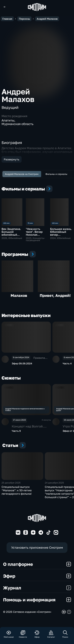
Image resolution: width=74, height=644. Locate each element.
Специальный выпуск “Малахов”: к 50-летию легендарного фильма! (17, 499)
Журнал (37, 596)
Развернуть (12, 159)
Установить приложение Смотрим (37, 556)
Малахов (19, 298)
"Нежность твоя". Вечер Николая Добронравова (36, 233)
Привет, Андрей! (55, 298)
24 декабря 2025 (54, 491)
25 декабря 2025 (11, 491)
